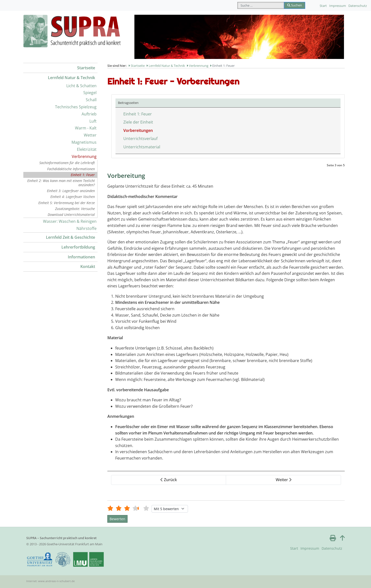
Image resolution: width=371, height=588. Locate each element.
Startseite (86, 68)
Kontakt (88, 266)
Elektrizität (87, 149)
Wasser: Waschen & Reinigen (70, 221)
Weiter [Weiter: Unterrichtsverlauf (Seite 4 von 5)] (284, 480)
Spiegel (90, 93)
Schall (91, 100)
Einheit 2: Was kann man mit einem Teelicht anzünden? (61, 183)
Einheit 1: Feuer (83, 175)
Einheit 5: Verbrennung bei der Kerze (67, 203)
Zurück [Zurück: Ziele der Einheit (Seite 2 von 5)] (169, 480)
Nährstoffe (86, 228)
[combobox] (261, 5)
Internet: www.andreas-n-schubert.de (50, 581)
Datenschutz (358, 6)
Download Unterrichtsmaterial (71, 215)
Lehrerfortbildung (78, 247)
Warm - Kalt (86, 128)
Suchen (295, 5)
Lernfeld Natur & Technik (71, 78)
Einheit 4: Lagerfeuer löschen (73, 197)
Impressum (338, 6)
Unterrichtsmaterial (142, 147)
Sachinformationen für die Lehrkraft (67, 163)
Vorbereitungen (138, 130)
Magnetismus (84, 142)
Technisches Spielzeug (76, 107)
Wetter (90, 135)
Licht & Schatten (81, 86)
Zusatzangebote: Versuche (75, 209)
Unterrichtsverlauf (140, 139)
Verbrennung (84, 156)
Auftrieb (89, 114)
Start (323, 6)
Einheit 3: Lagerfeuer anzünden (71, 191)
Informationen (81, 257)
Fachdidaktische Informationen (71, 169)
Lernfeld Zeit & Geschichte (71, 237)
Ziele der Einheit (138, 122)
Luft (93, 121)
